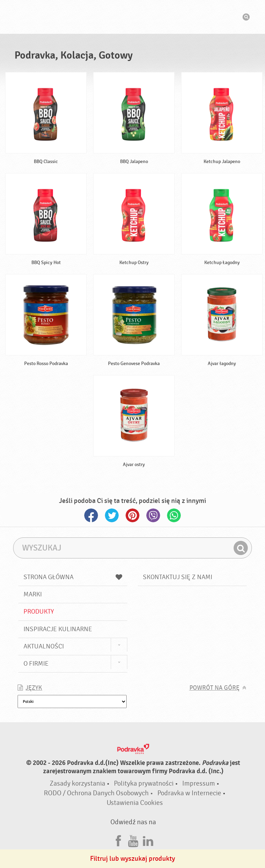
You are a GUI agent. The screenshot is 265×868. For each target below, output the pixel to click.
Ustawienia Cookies (135, 803)
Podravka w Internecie (189, 793)
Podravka (132, 17)
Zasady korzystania (77, 783)
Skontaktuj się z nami (178, 577)
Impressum (199, 783)
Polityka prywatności (144, 783)
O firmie (36, 664)
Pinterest (132, 515)
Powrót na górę (214, 688)
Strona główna (73, 577)
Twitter (112, 515)
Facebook (91, 515)
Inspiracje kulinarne (58, 629)
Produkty (39, 612)
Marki (33, 594)
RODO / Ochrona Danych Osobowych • (99, 793)
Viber (153, 515)
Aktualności (44, 646)
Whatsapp (174, 515)
